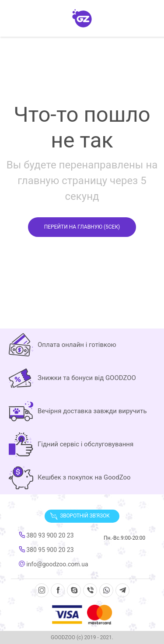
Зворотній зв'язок (80, 516)
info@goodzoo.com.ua (54, 564)
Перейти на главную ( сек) (82, 227)
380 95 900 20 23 (46, 550)
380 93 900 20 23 (46, 535)
